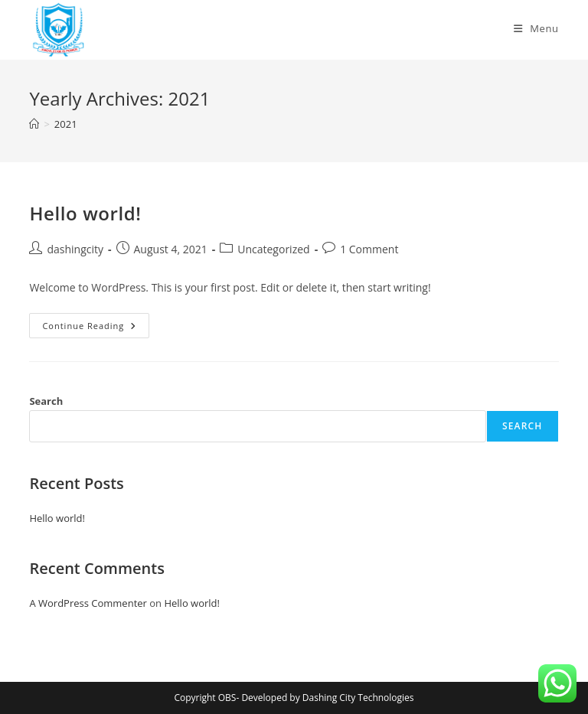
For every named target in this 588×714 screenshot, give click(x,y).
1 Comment (369, 249)
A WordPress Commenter (88, 603)
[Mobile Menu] (536, 28)
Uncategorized (273, 249)
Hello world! (85, 213)
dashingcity (75, 249)
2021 (66, 124)
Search (46, 401)
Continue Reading (96, 328)
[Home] (34, 124)
